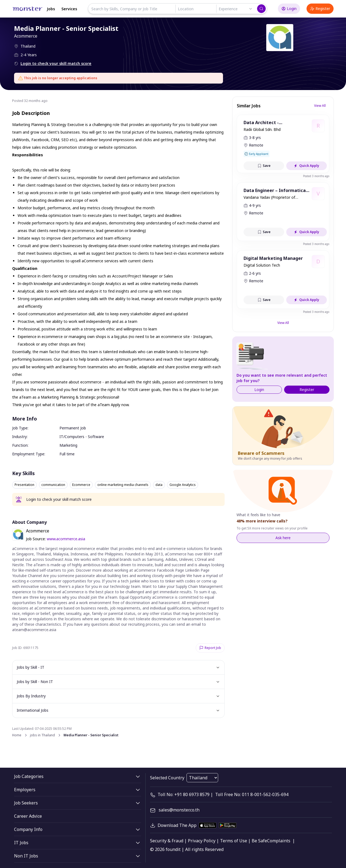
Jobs (51, 9)
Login (289, 9)
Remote (256, 145)
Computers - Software (84, 437)
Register (320, 9)
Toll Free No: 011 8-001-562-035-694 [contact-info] (252, 794)
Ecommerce (81, 485)
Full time (67, 454)
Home (17, 735)
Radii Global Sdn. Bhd (262, 129)
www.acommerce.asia (66, 539)
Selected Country (167, 778)
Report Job (210, 648)
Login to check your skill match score (56, 63)
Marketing (68, 445)
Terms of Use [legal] (234, 841)
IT (61, 437)
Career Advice (28, 816)
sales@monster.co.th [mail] (179, 810)
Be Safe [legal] (259, 841)
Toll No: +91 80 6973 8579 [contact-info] (184, 794)
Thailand (28, 46)
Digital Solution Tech (262, 265)
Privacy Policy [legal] (202, 841)
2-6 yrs (255, 273)
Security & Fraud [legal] (167, 841)
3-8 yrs (255, 138)
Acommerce (26, 36)
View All (320, 106)
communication (53, 485)
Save (264, 166)
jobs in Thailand (42, 735)
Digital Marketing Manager (273, 258)
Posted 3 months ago (316, 176)
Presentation (24, 485)
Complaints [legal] (279, 841)
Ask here (283, 538)
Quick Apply (307, 166)
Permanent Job (73, 428)
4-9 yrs (255, 205)
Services (69, 9)
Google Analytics (183, 485)
